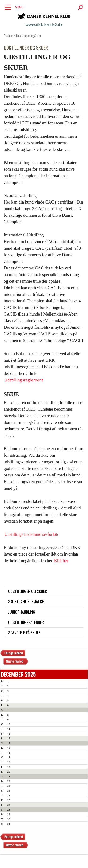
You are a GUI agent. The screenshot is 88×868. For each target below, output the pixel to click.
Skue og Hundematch (26, 601)
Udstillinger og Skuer (29, 36)
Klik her (61, 561)
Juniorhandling (22, 612)
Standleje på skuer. (25, 632)
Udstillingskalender (26, 622)
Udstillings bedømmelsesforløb (31, 534)
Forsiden (9, 36)
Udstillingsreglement (24, 380)
